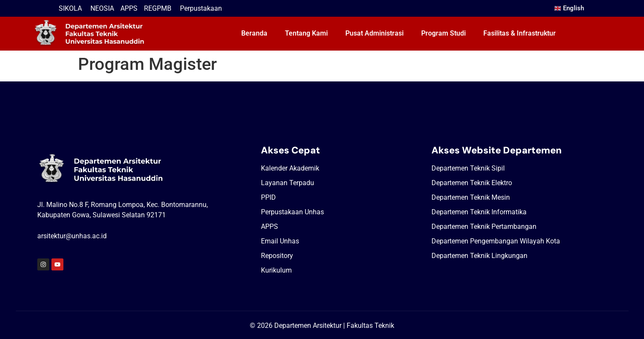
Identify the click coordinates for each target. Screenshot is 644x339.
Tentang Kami (306, 33)
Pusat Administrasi (374, 33)
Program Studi (443, 33)
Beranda (254, 33)
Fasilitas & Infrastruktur (520, 33)
